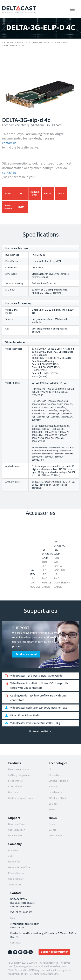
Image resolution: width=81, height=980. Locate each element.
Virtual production (58, 781)
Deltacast (8, 43)
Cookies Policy (16, 879)
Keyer (52, 810)
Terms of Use (15, 885)
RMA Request (15, 836)
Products (22, 43)
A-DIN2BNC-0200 (48, 554)
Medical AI (54, 775)
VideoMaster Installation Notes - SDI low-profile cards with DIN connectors (39, 686)
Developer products (42, 43)
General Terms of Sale (19, 867)
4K (21, 193)
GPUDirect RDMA (57, 798)
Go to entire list (39, 731)
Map (13, 918)
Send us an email (26, 654)
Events (52, 830)
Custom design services (20, 798)
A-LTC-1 (33, 574)
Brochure (13, 792)
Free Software (15, 781)
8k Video (53, 804)
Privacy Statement (18, 873)
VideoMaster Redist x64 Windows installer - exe (39, 708)
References (14, 862)
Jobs (11, 856)
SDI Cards (62, 43)
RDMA (21, 207)
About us (13, 850)
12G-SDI (53, 787)
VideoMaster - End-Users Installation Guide (36, 676)
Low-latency (55, 792)
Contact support (17, 830)
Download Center (17, 824)
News (52, 824)
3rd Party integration (19, 775)
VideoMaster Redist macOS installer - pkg (35, 723)
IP (50, 769)
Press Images (56, 836)
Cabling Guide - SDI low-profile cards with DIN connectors (38, 698)
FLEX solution (15, 787)
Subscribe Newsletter (54, 952)
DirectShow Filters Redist (26, 716)
